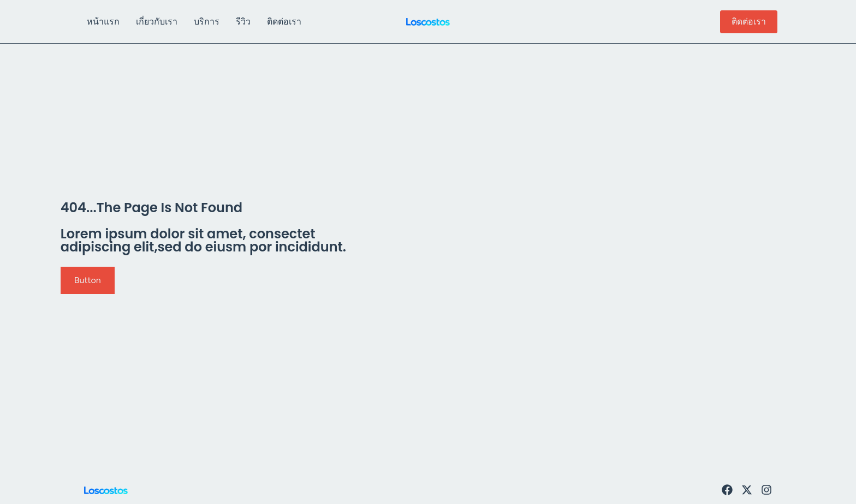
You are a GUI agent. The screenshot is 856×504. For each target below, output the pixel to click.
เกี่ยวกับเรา (157, 22)
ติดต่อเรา (284, 22)
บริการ (207, 22)
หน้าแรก (103, 22)
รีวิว (243, 22)
